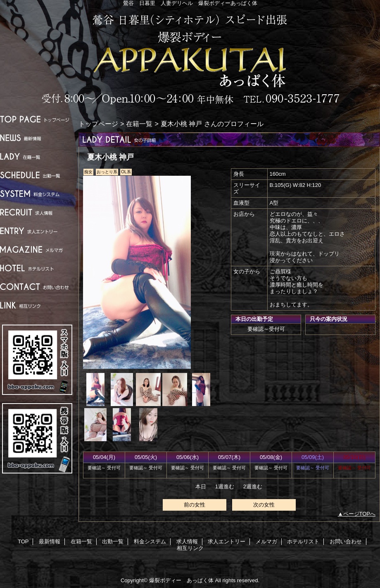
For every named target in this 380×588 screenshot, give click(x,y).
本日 (201, 486)
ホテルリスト (37, 268)
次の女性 (264, 505)
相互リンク (37, 305)
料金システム (37, 194)
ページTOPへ (360, 514)
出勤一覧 (37, 175)
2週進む (253, 486)
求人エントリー (37, 231)
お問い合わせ (37, 287)
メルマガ (37, 250)
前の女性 (195, 505)
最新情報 (37, 138)
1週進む (225, 486)
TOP (37, 119)
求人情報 (37, 212)
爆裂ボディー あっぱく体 (190, 59)
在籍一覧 (37, 157)
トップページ (98, 124)
